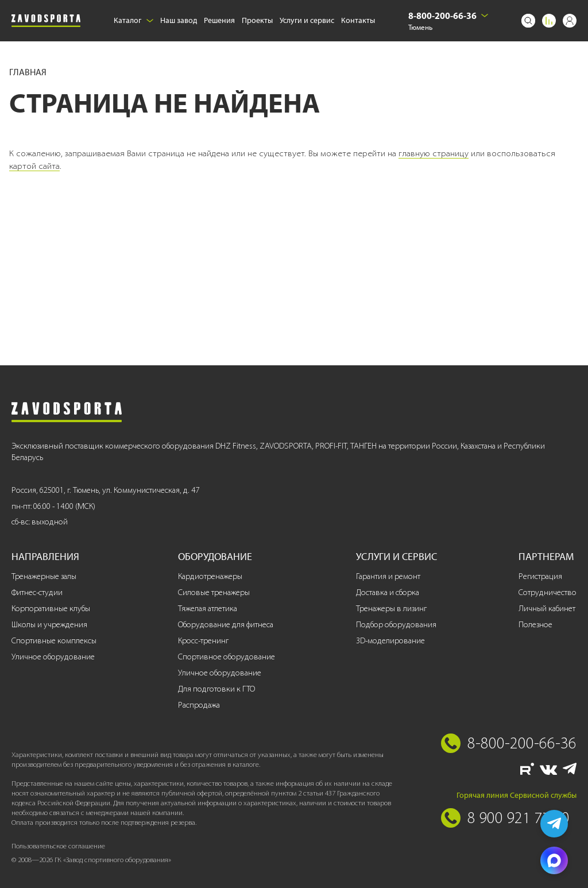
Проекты (257, 20)
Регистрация (540, 576)
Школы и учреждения (49, 625)
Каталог (134, 20)
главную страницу (434, 153)
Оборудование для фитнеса (226, 625)
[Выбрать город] (485, 16)
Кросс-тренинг (203, 641)
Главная (28, 72)
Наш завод (179, 20)
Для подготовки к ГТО (216, 689)
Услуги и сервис (307, 20)
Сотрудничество (548, 592)
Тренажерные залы (44, 576)
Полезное (535, 625)
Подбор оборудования (396, 625)
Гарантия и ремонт (388, 576)
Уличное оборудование (53, 657)
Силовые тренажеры (214, 592)
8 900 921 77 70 (519, 817)
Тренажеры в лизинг (391, 609)
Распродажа (199, 705)
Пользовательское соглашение (58, 846)
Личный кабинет (547, 609)
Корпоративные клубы (51, 609)
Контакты (358, 20)
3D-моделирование (390, 641)
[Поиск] (528, 21)
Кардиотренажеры (210, 576)
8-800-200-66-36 (442, 16)
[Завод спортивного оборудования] (46, 21)
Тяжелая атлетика (208, 609)
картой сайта (34, 166)
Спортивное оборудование (227, 657)
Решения (219, 20)
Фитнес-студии (37, 592)
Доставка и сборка (388, 592)
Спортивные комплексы (54, 641)
